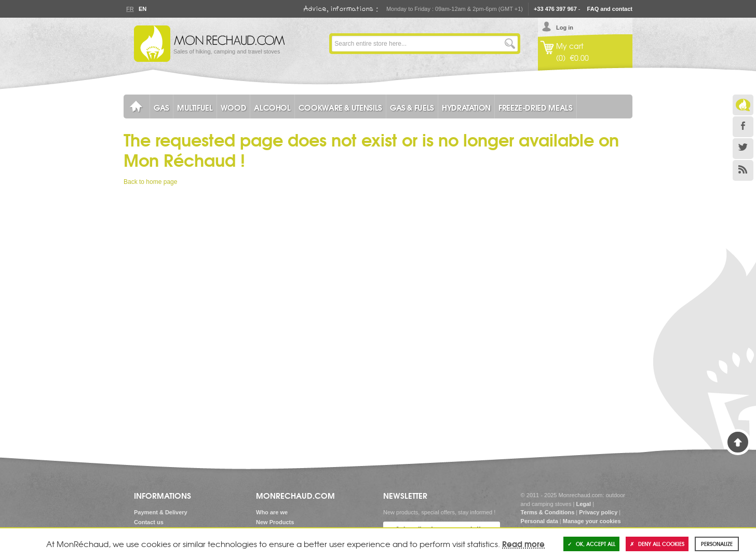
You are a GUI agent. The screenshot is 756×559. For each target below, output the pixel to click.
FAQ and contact (610, 9)
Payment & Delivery (161, 512)
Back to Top (738, 442)
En (142, 9)
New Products (275, 522)
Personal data (539, 521)
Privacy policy (598, 512)
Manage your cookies (592, 521)
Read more (523, 543)
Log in (565, 28)
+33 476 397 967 (555, 9)
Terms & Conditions (548, 512)
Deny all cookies (657, 544)
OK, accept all (591, 544)
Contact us (149, 522)
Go (510, 44)
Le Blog (743, 105)
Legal (583, 504)
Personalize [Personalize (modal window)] (717, 544)
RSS (743, 170)
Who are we (272, 512)
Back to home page (150, 182)
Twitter (743, 149)
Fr (130, 9)
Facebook (743, 127)
